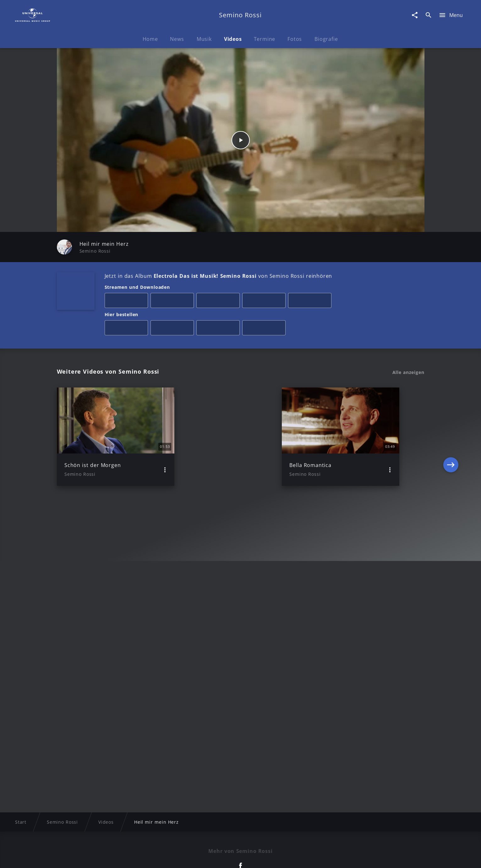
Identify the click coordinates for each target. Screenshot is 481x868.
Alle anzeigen (408, 372)
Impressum (87, 857)
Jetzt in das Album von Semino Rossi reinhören (219, 276)
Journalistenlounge (327, 857)
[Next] (451, 437)
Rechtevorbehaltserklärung (139, 857)
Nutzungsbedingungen (271, 857)
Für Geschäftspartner (382, 857)
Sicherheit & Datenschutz (208, 857)
